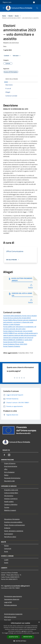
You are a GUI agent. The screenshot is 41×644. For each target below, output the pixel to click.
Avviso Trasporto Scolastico (12, 346)
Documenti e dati (9, 481)
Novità (10, 16)
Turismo (7, 507)
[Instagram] (9, 455)
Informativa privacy (10, 617)
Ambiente (7, 528)
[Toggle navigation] (4, 8)
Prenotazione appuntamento (13, 596)
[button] (21, 641)
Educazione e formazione (12, 519)
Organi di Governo (10, 463)
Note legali (7, 620)
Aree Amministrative (11, 466)
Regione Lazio (7, 2)
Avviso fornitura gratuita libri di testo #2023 (17, 318)
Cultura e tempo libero (11, 493)
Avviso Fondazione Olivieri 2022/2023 (15, 344)
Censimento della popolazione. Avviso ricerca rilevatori (20, 316)
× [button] (39, 622)
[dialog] (20, 632)
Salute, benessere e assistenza (14, 531)
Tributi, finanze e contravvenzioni (14, 525)
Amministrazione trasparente (13, 614)
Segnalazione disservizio (12, 599)
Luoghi (6, 560)
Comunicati (8, 549)
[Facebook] (4, 455)
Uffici (6, 469)
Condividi (8, 56)
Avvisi (17, 16)
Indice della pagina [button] (12, 79)
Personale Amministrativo (12, 478)
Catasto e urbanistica (11, 504)
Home (4, 16)
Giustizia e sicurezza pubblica (13, 522)
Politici (6, 475)
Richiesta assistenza (10, 605)
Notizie (6, 546)
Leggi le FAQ (8, 602)
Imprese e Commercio (11, 499)
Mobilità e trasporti (10, 510)
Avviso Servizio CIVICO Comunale (13, 342)
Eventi (6, 563)
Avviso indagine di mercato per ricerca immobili (18, 331)
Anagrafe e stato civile (11, 490)
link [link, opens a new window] (38, 633)
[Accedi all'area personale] (34, 2)
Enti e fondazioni (9, 472)
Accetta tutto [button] (13, 637)
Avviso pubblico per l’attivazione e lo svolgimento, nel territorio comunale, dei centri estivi (20, 328)
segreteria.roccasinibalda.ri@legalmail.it (17, 586)
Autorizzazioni (9, 534)
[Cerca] (37, 8)
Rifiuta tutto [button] (28, 637)
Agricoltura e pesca (10, 537)
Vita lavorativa (9, 496)
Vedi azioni (17, 56)
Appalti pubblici (9, 502)
